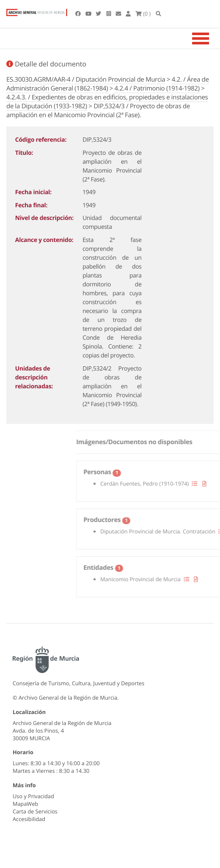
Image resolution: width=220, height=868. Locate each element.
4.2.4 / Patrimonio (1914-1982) (157, 88)
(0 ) (143, 14)
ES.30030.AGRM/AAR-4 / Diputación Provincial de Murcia (86, 80)
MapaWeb (25, 804)
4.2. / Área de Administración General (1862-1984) (108, 84)
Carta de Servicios (35, 811)
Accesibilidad (29, 819)
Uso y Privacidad (33, 796)
